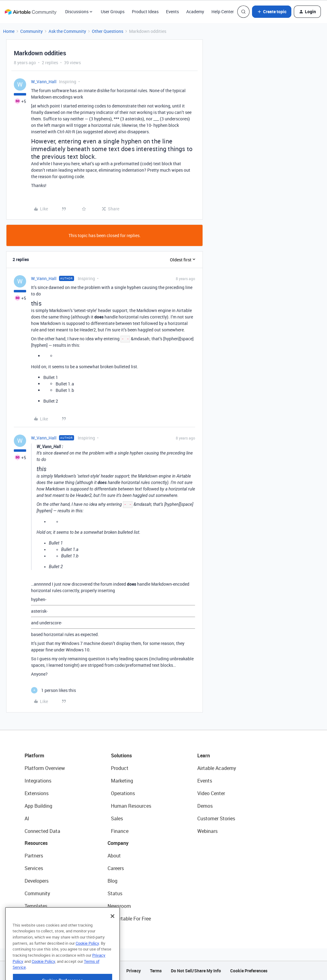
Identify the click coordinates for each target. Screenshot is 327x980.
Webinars (207, 831)
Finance (120, 831)
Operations (123, 793)
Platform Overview (45, 768)
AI (27, 818)
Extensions (37, 793)
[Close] (112, 931)
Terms (156, 971)
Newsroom (119, 906)
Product (120, 768)
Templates (36, 906)
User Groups (113, 12)
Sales (117, 818)
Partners (34, 856)
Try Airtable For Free (129, 919)
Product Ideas (145, 12)
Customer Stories (216, 818)
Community (32, 31)
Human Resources (131, 806)
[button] (272, 12)
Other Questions (108, 31)
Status (115, 893)
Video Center (211, 793)
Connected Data (42, 831)
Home (9, 31)
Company (118, 843)
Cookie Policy (87, 958)
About (114, 856)
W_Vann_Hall (44, 82)
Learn (204, 755)
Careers (116, 868)
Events (172, 12)
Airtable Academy (217, 768)
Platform (34, 755)
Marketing (122, 781)
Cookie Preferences (249, 971)
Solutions (121, 755)
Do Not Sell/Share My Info (196, 971)
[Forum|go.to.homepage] (30, 12)
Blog (112, 881)
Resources (36, 843)
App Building (38, 806)
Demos (205, 806)
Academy (195, 12)
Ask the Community (67, 31)
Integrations (38, 781)
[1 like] (53, 690)
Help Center (223, 12)
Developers (37, 881)
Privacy (134, 971)
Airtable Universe (43, 919)
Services (34, 868)
